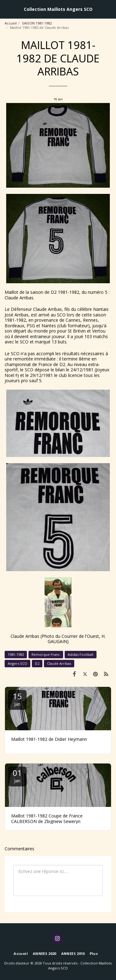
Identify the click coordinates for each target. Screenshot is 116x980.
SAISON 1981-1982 (37, 23)
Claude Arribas (59, 663)
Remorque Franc (46, 654)
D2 (37, 663)
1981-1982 (16, 654)
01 (17, 775)
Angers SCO (17, 663)
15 (17, 699)
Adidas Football (81, 654)
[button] (7, 9)
